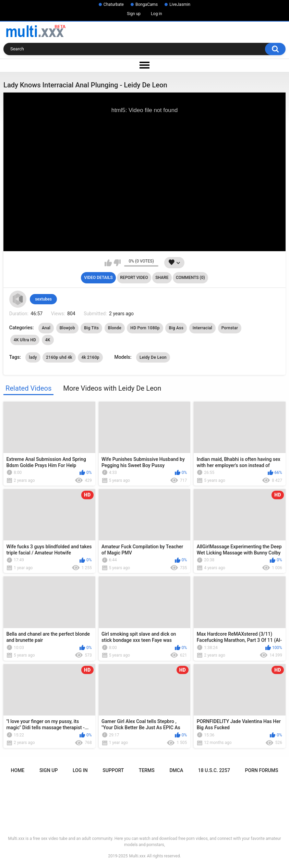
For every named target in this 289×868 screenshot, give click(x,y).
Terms (147, 770)
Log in (156, 14)
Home (18, 770)
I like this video (108, 263)
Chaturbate (114, 4)
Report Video (134, 278)
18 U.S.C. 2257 (214, 770)
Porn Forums (262, 770)
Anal (46, 328)
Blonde (115, 328)
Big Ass (176, 328)
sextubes (43, 299)
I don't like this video (117, 263)
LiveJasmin (180, 4)
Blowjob (67, 328)
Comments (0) (190, 278)
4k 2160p (90, 357)
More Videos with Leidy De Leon (112, 388)
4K (48, 340)
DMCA (176, 770)
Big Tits (91, 328)
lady (33, 357)
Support (113, 770)
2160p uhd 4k (59, 357)
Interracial (202, 328)
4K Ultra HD (25, 340)
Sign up (134, 14)
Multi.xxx (137, 856)
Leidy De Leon (153, 357)
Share (162, 278)
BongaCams (147, 4)
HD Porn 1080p (145, 328)
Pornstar (230, 328)
